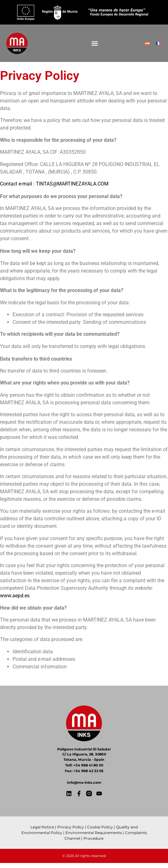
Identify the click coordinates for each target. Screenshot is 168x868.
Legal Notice (42, 827)
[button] (95, 43)
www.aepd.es (15, 596)
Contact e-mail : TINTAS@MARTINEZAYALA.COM (54, 184)
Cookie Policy (100, 827)
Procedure (93, 838)
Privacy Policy (71, 827)
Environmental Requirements (94, 833)
